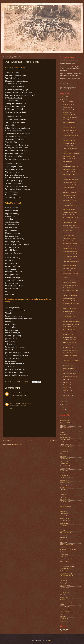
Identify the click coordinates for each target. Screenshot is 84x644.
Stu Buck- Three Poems (69, 368)
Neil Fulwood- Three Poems (70, 212)
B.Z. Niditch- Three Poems (70, 193)
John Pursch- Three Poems (69, 130)
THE (61, 564)
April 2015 (66, 388)
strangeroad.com (64, 621)
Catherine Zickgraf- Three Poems (71, 361)
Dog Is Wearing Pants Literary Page (69, 461)
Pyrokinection (63, 535)
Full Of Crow (63, 473)
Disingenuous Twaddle (66, 459)
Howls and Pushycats (65, 483)
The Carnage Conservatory (66, 573)
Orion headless (64, 526)
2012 (63, 404)
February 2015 (67, 393)
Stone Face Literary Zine (66, 561)
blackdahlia (63, 616)
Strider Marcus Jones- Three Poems (72, 280)
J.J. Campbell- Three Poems (70, 251)
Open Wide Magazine (65, 521)
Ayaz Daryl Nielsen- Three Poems (71, 322)
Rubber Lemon (64, 542)
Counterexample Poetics (66, 447)
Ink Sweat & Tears (64, 487)
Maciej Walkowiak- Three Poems (71, 154)
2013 (63, 402)
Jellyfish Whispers (64, 490)
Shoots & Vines (64, 557)
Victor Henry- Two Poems (69, 340)
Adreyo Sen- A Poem (68, 335)
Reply (11, 398)
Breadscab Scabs (64, 435)
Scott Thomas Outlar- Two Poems (71, 324)
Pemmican (62, 528)
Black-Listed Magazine (66, 428)
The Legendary (64, 580)
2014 (63, 399)
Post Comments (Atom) (16, 445)
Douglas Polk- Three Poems (70, 376)
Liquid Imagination (65, 497)
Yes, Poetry (63, 604)
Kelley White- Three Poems (70, 117)
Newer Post (7, 441)
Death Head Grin (64, 452)
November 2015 (67, 104)
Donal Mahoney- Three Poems (70, 135)
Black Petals (63, 425)
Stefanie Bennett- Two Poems (70, 353)
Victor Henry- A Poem (68, 293)
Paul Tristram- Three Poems (70, 177)
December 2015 (67, 102)
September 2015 (67, 110)
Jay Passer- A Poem (68, 230)
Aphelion (62, 418)
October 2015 (67, 107)
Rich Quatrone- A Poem (69, 241)
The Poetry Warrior (65, 588)
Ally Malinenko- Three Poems (70, 290)
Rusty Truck (63, 547)
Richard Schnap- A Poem (69, 120)
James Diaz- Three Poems (69, 283)
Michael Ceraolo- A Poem (69, 342)
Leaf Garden (63, 494)
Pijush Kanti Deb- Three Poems (71, 167)
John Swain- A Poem (68, 161)
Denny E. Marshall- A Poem (70, 148)
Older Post (53, 441)
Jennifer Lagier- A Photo (69, 115)
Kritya (61, 492)
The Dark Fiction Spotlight (66, 576)
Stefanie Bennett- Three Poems (71, 125)
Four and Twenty (64, 471)
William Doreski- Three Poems (71, 273)
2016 (63, 97)
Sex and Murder (64, 554)
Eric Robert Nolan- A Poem (70, 337)
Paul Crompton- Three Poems (70, 301)
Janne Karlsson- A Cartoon (69, 200)
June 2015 (66, 382)
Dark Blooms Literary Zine (67, 449)
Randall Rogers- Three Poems (70, 363)
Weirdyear (62, 600)
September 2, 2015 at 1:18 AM (23, 393)
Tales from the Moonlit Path (67, 566)
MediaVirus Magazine (65, 506)
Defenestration (64, 454)
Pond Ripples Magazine (66, 533)
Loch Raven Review (65, 499)
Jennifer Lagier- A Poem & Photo (71, 228)
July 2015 (66, 380)
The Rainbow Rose (65, 590)
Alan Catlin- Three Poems (69, 288)
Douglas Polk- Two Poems (69, 143)
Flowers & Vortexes (65, 468)
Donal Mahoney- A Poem (69, 225)
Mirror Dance (63, 511)
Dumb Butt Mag (64, 463)
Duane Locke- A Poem (68, 187)
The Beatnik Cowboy (65, 569)
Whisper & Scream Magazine (67, 602)
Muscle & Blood (64, 514)
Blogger (50, 640)
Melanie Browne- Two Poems (70, 172)
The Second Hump (65, 592)
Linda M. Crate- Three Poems (70, 198)
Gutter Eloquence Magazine (67, 478)
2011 (63, 407)
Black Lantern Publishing (66, 423)
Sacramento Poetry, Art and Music (68, 549)
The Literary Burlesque (66, 583)
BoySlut (62, 432)
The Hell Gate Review (65, 578)
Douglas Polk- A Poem (69, 311)
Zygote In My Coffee (65, 609)
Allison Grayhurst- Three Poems (71, 303)
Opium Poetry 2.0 (64, 523)
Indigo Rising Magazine (66, 485)
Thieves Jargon (64, 595)
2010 (63, 410)
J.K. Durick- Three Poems (69, 332)
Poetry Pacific (63, 530)
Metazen (62, 509)
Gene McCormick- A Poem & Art (71, 223)
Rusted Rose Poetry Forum (66, 545)
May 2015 (66, 385)
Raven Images (63, 537)
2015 (63, 99)
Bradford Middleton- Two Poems (71, 327)
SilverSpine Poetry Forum (66, 559)
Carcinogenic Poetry (65, 440)
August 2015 (66, 112)
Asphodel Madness (65, 420)
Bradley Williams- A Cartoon (70, 164)
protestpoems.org (64, 619)
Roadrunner (63, 540)
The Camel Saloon (64, 571)
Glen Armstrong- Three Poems (70, 138)
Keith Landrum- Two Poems (70, 358)
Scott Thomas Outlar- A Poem (70, 151)
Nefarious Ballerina (65, 516)
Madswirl (62, 504)
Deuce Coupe (63, 456)
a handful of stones (65, 612)
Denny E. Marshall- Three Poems (71, 220)
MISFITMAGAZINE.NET (66, 502)
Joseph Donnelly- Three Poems (71, 185)
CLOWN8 (13, 393)
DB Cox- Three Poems (68, 236)
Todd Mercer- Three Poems (70, 268)
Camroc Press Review (65, 437)
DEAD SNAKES (23, 8)
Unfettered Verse (64, 597)
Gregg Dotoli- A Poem (68, 190)
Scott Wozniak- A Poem (69, 306)
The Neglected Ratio (65, 585)
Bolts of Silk (63, 430)
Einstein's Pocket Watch (66, 466)
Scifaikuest (63, 552)
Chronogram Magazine (66, 444)
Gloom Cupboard (64, 475)
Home (30, 441)
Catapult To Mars (64, 442)
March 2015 (66, 390)
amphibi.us (63, 614)
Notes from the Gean (65, 518)
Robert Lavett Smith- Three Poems (71, 159)
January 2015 (67, 396)
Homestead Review (65, 480)
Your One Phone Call (65, 607)
